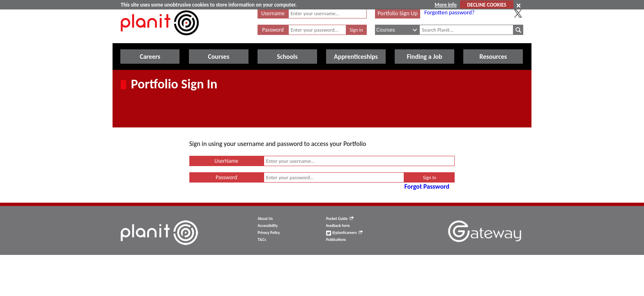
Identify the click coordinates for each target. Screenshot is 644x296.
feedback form (338, 226)
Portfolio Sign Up (398, 13)
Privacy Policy (269, 233)
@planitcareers (345, 233)
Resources (493, 57)
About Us (265, 219)
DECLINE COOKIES (486, 5)
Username (273, 13)
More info (445, 5)
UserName (226, 161)
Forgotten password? (449, 12)
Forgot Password (427, 186)
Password (273, 30)
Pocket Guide (340, 219)
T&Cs (262, 240)
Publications (336, 240)
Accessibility (268, 226)
